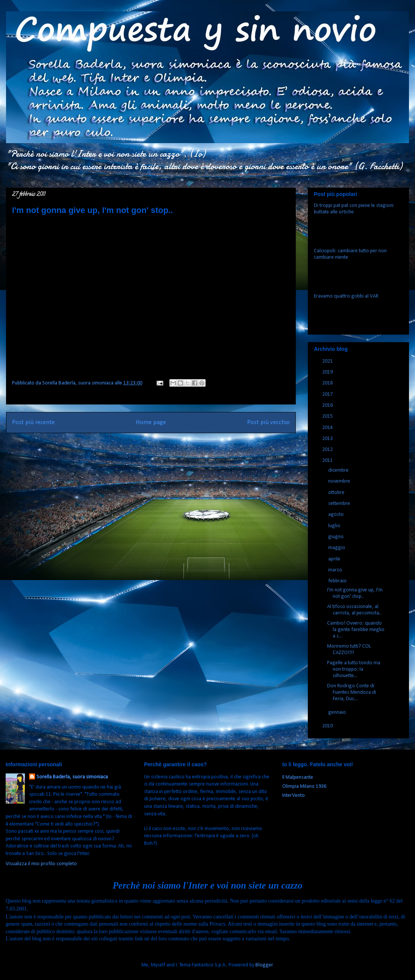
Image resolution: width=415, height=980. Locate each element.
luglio (335, 526)
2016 (328, 405)
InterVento (294, 796)
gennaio (338, 712)
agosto (337, 515)
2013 (328, 439)
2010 (328, 726)
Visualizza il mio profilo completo (41, 864)
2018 (328, 383)
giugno (337, 537)
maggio (337, 548)
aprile (335, 559)
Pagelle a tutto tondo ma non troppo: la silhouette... (354, 669)
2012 (328, 450)
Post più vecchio (268, 422)
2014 (328, 428)
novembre (340, 481)
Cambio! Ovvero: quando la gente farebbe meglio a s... (356, 630)
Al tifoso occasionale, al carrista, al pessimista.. (354, 610)
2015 (328, 416)
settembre (340, 504)
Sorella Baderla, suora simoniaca (72, 777)
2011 (328, 461)
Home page (151, 422)
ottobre (337, 493)
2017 (328, 394)
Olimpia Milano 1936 (304, 786)
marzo (336, 570)
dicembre (339, 470)
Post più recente (33, 422)
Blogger (264, 965)
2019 (328, 372)
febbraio (338, 581)
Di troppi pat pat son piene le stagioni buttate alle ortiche (354, 209)
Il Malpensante (298, 777)
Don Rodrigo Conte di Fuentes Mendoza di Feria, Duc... (352, 692)
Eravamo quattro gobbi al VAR (346, 296)
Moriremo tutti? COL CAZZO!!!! (349, 650)
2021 (328, 361)
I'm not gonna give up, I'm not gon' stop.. (355, 593)
